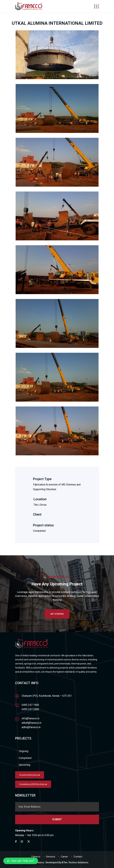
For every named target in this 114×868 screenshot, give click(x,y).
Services (51, 857)
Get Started (57, 614)
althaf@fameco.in (31, 723)
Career (64, 857)
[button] (21, 861)
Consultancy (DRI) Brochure (33, 784)
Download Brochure (30, 775)
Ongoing (24, 751)
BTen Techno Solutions (75, 862)
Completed (25, 758)
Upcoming (25, 765)
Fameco (36, 857)
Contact (78, 857)
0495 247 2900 (30, 709)
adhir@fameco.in (31, 727)
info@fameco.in (30, 718)
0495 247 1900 (30, 705)
